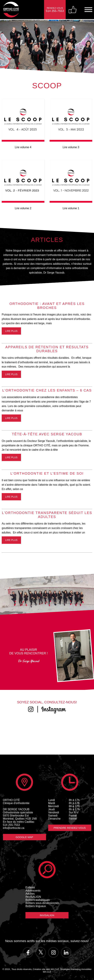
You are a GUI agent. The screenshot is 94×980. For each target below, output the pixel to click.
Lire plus (11, 331)
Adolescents (33, 891)
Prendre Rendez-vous (70, 828)
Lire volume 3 (71, 147)
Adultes (30, 894)
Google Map (24, 837)
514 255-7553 (11, 825)
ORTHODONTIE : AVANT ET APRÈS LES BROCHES (47, 306)
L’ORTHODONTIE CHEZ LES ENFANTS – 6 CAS (47, 390)
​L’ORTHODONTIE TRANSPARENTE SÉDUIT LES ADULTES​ (47, 515)
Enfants (30, 887)
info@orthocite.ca (14, 828)
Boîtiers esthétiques (38, 900)
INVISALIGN (33, 897)
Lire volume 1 (71, 208)
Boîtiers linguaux (36, 906)
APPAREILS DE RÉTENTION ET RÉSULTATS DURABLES (47, 349)
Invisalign (47, 915)
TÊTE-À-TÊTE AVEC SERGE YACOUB (47, 434)
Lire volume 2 (23, 208)
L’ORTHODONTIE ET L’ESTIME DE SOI (47, 473)
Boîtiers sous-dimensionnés (42, 903)
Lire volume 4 (23, 147)
